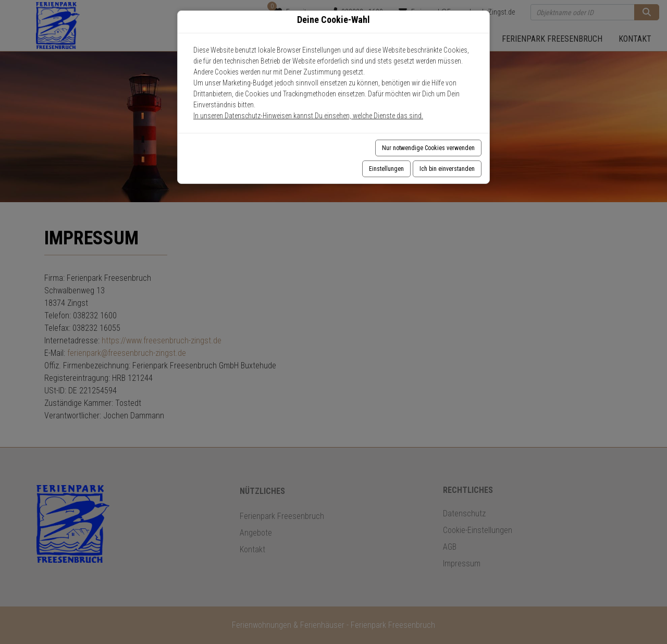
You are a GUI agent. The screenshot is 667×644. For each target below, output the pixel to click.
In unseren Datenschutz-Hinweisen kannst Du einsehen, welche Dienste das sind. (308, 116)
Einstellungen (386, 169)
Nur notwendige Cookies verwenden (428, 148)
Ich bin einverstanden (447, 169)
